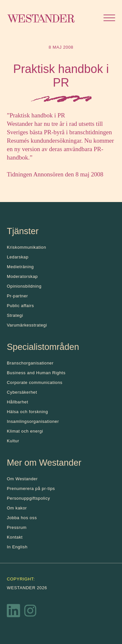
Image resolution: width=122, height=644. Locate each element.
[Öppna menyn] (109, 19)
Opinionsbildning (24, 286)
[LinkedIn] (14, 612)
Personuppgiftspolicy (28, 498)
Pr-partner (17, 296)
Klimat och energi (25, 431)
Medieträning (20, 267)
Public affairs (20, 306)
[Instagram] (30, 612)
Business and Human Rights (36, 373)
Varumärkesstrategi (27, 325)
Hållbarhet (18, 402)
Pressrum (17, 527)
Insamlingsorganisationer (33, 421)
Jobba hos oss (22, 518)
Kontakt (15, 537)
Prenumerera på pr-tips (31, 489)
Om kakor (17, 508)
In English (17, 547)
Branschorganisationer (30, 363)
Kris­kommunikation (27, 247)
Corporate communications (35, 382)
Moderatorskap (22, 276)
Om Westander (22, 479)
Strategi (15, 315)
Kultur (13, 441)
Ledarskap (18, 257)
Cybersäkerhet (22, 392)
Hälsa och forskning (27, 412)
